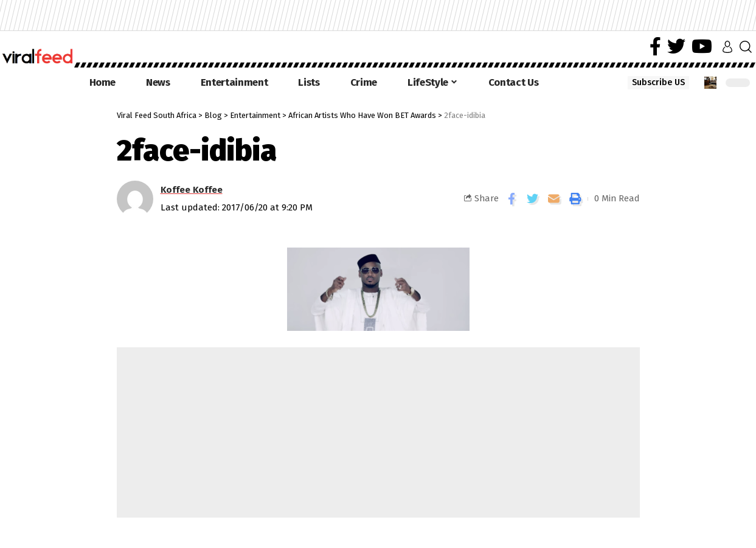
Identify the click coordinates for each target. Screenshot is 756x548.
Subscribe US (658, 82)
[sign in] (727, 47)
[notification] (710, 83)
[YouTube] (702, 47)
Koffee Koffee (192, 190)
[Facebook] (655, 47)
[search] (746, 47)
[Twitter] (676, 47)
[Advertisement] (378, 432)
